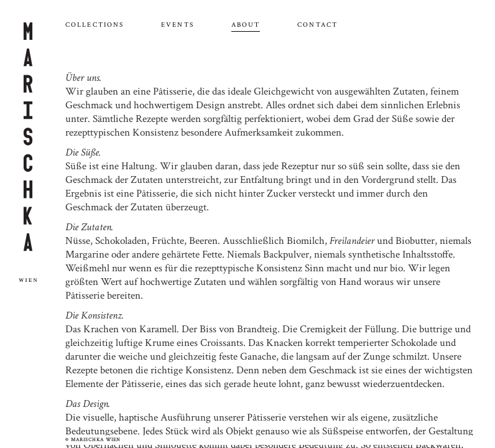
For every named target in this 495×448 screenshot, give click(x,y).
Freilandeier (352, 241)
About (246, 25)
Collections (95, 25)
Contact (317, 25)
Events (178, 25)
